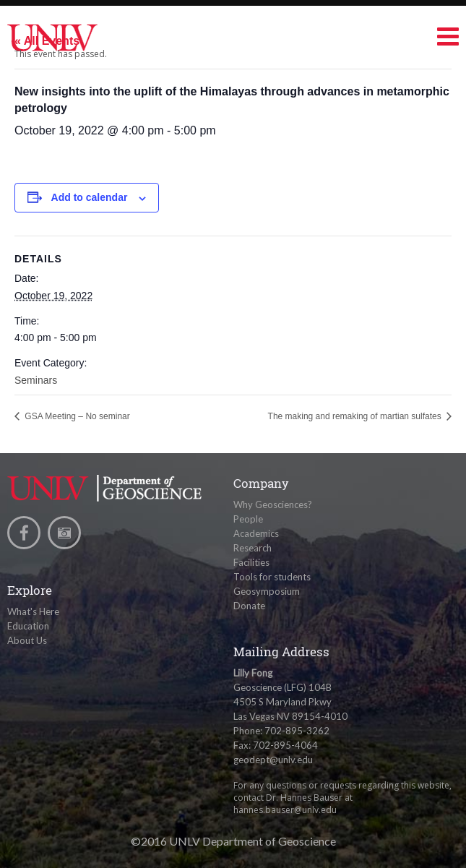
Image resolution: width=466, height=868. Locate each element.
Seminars (36, 380)
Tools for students (272, 577)
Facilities (251, 562)
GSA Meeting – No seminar (76, 416)
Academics (256, 533)
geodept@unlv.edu (273, 760)
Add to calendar (90, 197)
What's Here (33, 611)
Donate (249, 606)
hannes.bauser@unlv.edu (285, 810)
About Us (27, 640)
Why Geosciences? (273, 504)
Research (253, 548)
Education (28, 626)
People (248, 519)
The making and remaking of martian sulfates (356, 416)
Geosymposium (267, 591)
